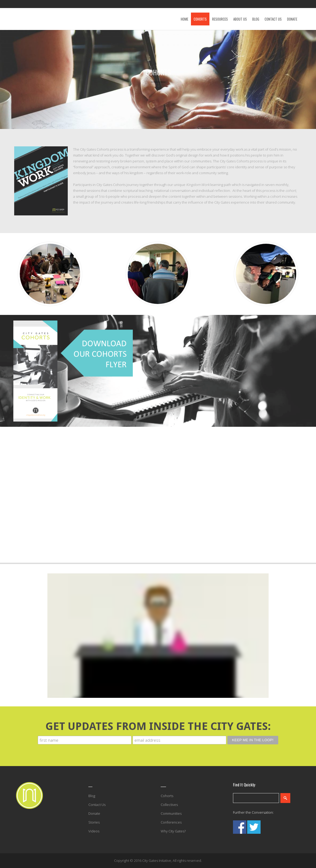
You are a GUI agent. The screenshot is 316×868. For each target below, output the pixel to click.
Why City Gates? (173, 831)
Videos (94, 831)
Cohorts (167, 796)
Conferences (171, 822)
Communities (171, 813)
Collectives (169, 805)
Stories (94, 822)
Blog (92, 796)
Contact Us (97, 805)
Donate (94, 813)
